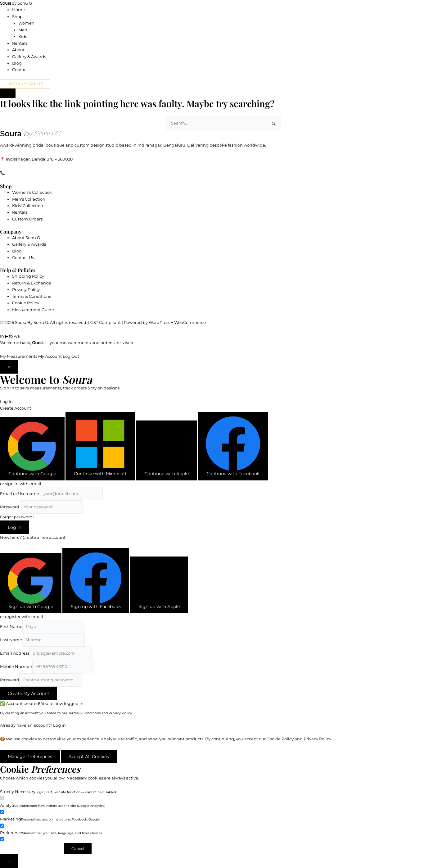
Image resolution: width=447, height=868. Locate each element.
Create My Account (29, 693)
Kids (23, 36)
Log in (59, 725)
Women (26, 23)
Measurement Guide (33, 310)
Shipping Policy (28, 276)
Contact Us (23, 257)
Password (10, 507)
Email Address (15, 653)
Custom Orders (27, 219)
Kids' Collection (28, 206)
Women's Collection (32, 192)
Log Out (71, 356)
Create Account (16, 408)
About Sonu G (26, 238)
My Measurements (19, 356)
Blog (17, 63)
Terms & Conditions (32, 296)
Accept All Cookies (89, 757)
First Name (11, 626)
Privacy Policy (26, 289)
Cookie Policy (26, 303)
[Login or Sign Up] (8, 93)
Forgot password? (17, 517)
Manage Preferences (30, 757)
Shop (17, 16)
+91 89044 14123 (22, 173)
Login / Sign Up (25, 84)
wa (17, 336)
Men (23, 30)
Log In (6, 402)
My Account (50, 356)
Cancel (78, 849)
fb (11, 336)
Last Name (11, 640)
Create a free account (44, 537)
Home (18, 10)
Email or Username (20, 493)
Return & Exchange (32, 283)
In (2, 336)
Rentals (20, 43)
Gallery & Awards (29, 57)
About (18, 50)
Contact (20, 70)
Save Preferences (32, 849)
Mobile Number (16, 666)
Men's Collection (29, 199)
